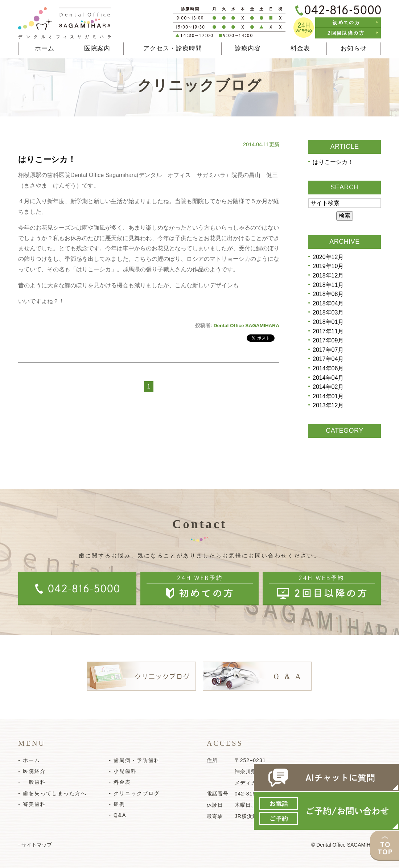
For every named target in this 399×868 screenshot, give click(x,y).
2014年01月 (328, 396)
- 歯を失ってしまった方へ (52, 793)
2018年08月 (328, 294)
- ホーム (29, 760)
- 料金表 (120, 782)
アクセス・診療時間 (173, 48)
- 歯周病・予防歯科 (134, 760)
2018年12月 (328, 275)
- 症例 (117, 804)
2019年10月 (328, 266)
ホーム (45, 48)
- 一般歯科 (32, 782)
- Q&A (118, 815)
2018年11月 (328, 285)
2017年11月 (328, 331)
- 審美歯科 (32, 804)
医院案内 (97, 48)
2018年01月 (328, 322)
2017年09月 (328, 340)
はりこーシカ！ (47, 159)
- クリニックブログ (134, 793)
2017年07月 (328, 350)
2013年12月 (328, 405)
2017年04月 (328, 359)
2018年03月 (328, 312)
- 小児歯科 (123, 771)
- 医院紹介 (32, 771)
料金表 (300, 48)
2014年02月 (328, 387)
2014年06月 (328, 368)
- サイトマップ (35, 845)
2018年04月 (328, 303)
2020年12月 (328, 257)
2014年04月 (328, 378)
